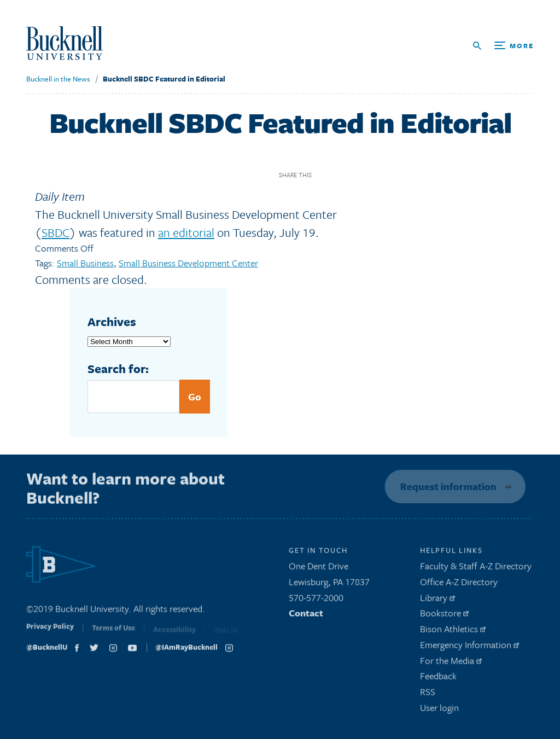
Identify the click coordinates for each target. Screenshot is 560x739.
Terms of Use (113, 632)
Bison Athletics (453, 632)
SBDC (56, 232)
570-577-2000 (316, 600)
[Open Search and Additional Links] (503, 46)
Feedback (438, 679)
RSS (428, 694)
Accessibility (174, 633)
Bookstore (444, 616)
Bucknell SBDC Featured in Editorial (164, 79)
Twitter (343, 175)
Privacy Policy (50, 631)
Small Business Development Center (188, 263)
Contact (306, 616)
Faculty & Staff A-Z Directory (476, 569)
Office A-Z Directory (459, 584)
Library (437, 600)
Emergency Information (469, 647)
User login (439, 710)
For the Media (451, 663)
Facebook (324, 175)
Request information (446, 486)
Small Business (85, 263)
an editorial (186, 232)
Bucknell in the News (58, 79)
